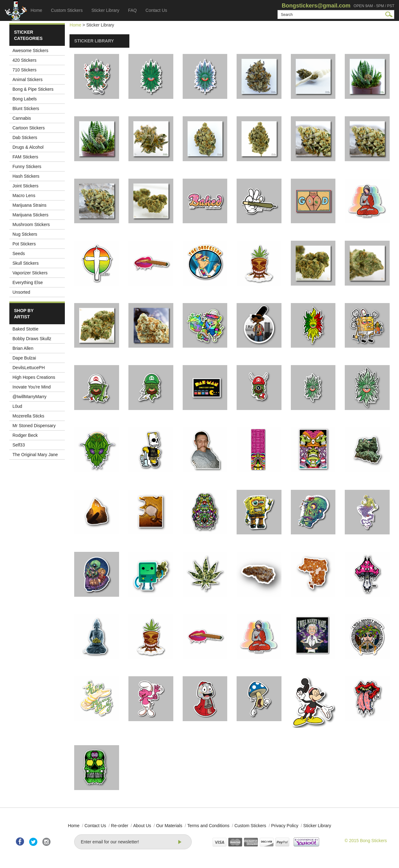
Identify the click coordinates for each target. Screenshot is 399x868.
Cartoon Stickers (29, 128)
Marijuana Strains (29, 205)
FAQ (132, 10)
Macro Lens (24, 195)
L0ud (17, 406)
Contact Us (156, 10)
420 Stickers (24, 60)
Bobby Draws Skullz (32, 339)
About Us (142, 826)
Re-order (120, 826)
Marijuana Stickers (30, 215)
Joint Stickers (25, 186)
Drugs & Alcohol (28, 147)
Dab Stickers (25, 137)
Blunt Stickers (26, 109)
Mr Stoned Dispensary (34, 426)
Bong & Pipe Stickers (33, 89)
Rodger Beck (25, 435)
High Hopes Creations (34, 377)
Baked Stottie (25, 329)
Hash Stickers (26, 176)
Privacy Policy (285, 826)
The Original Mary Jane (35, 455)
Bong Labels (25, 99)
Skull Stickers (26, 263)
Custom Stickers (67, 10)
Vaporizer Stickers (30, 273)
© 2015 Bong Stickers (366, 841)
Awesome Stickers (30, 51)
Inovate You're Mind (32, 387)
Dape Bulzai (24, 358)
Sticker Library (105, 10)
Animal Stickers (27, 80)
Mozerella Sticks (28, 416)
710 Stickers (24, 70)
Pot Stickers (24, 244)
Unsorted (21, 292)
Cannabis (22, 118)
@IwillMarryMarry (29, 397)
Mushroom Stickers (31, 224)
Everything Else (28, 282)
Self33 (19, 445)
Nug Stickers (25, 234)
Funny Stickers (27, 166)
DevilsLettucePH (29, 368)
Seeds (19, 253)
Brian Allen (23, 348)
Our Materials (169, 826)
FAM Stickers (25, 157)
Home (36, 10)
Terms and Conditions (208, 826)
